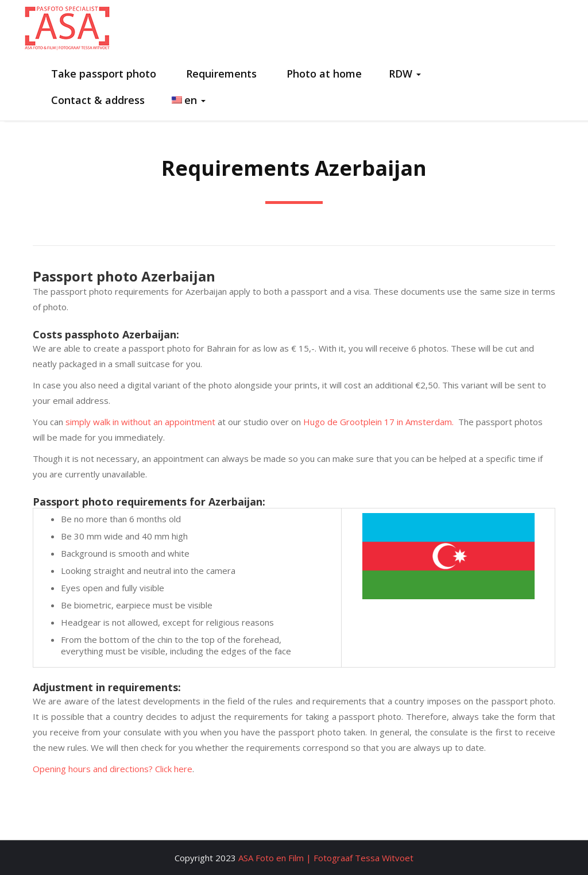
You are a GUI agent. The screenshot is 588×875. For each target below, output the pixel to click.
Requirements (220, 74)
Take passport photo (102, 74)
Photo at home (323, 74)
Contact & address (96, 100)
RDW (405, 74)
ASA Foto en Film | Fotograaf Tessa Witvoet (326, 858)
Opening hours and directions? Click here (113, 769)
